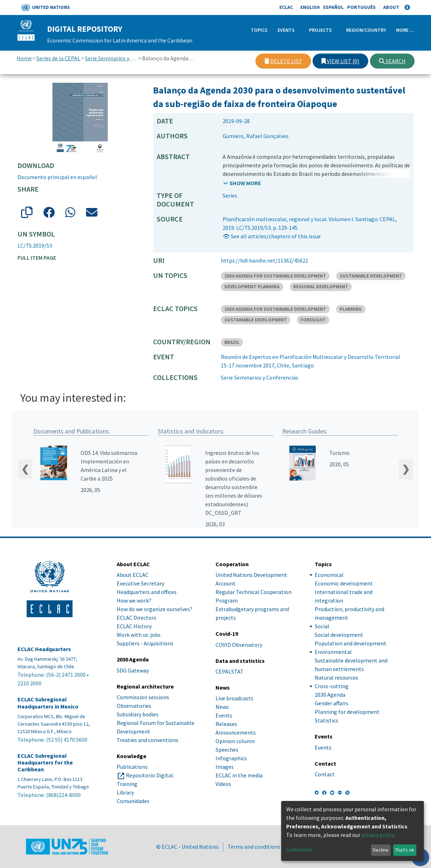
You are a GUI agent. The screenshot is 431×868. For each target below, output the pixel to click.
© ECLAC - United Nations (187, 847)
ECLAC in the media (239, 775)
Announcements (236, 732)
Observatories (134, 706)
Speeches (227, 750)
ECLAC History (134, 626)
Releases (226, 724)
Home (24, 58)
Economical (329, 575)
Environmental (333, 652)
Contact (325, 774)
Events (286, 30)
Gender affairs (331, 703)
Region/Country (366, 30)
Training (127, 784)
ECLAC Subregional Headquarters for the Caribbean (45, 763)
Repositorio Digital (149, 775)
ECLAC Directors (136, 618)
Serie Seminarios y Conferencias (111, 58)
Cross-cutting (332, 686)
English (310, 7)
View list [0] (340, 61)
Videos (223, 784)
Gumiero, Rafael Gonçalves (256, 136)
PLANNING (351, 309)
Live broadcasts (234, 698)
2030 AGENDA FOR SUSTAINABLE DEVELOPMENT (275, 276)
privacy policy (378, 835)
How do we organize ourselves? (154, 609)
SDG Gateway (133, 670)
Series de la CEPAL (58, 58)
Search (392, 61)
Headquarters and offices (147, 592)
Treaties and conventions (148, 740)
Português (361, 7)
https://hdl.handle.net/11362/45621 (265, 260)
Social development (339, 635)
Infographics (231, 758)
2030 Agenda (330, 695)
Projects (320, 30)
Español (333, 7)
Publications (132, 767)
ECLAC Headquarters (44, 649)
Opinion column (235, 741)
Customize (299, 849)
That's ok (405, 850)
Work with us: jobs (139, 635)
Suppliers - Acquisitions (145, 643)
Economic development (344, 583)
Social (322, 626)
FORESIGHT (313, 320)
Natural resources (336, 677)
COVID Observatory (239, 645)
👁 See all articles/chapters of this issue (272, 236)
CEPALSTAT (230, 671)
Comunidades (133, 801)
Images (225, 767)
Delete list (283, 61)
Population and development (351, 643)
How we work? (134, 600)
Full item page (37, 258)
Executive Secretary (140, 583)
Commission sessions (143, 697)
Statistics (326, 720)
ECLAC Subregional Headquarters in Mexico (48, 703)
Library (125, 792)
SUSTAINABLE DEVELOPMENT (371, 276)
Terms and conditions (254, 847)
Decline (381, 850)
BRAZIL (232, 342)
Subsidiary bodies (138, 714)
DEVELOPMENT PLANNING (252, 287)
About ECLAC (133, 575)
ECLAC (286, 7)
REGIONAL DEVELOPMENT (321, 287)
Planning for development (347, 712)
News (222, 707)
